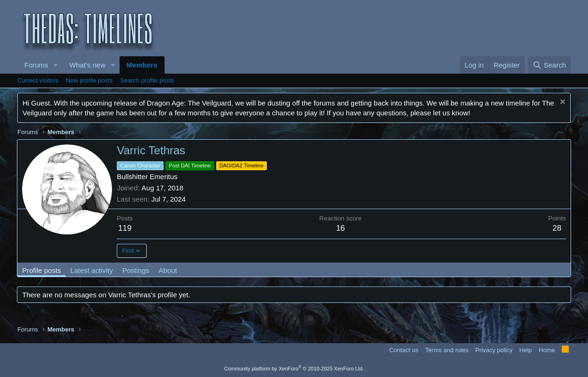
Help (526, 350)
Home (547, 350)
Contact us (404, 350)
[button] (56, 65)
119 (125, 228)
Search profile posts (147, 80)
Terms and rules (447, 350)
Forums (36, 65)
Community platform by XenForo (294, 369)
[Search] (549, 65)
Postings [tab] (136, 270)
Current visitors (38, 80)
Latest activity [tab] (92, 270)
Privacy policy (494, 350)
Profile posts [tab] (42, 270)
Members (142, 65)
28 (557, 228)
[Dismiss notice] (562, 103)
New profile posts (89, 80)
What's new (87, 65)
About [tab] (168, 270)
